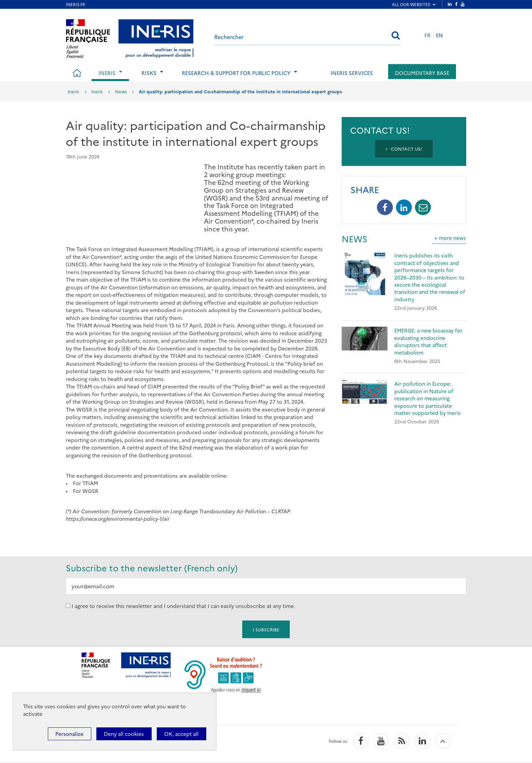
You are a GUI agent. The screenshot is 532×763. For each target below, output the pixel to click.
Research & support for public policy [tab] (236, 73)
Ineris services (352, 73)
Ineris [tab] (107, 73)
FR (427, 35)
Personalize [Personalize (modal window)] (69, 734)
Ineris (73, 91)
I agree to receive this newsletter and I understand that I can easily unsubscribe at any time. (183, 606)
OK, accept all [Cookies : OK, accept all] (181, 734)
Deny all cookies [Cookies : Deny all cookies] (124, 734)
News (121, 91)
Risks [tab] (149, 73)
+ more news (450, 238)
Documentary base (422, 73)
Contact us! (404, 149)
